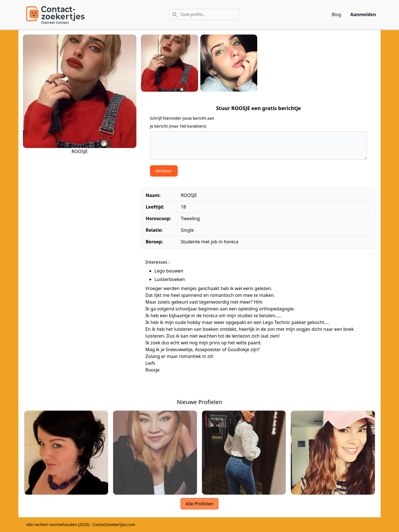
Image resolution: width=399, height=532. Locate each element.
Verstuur (164, 171)
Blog (336, 14)
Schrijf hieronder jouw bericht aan (182, 118)
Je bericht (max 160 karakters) (178, 126)
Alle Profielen (199, 504)
